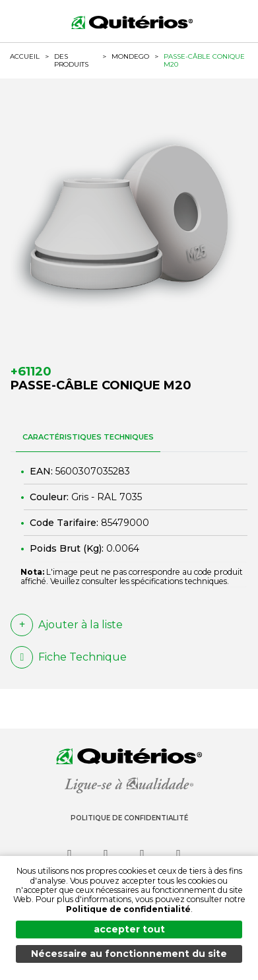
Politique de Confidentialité (129, 818)
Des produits (71, 60)
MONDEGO (130, 57)
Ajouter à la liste (67, 625)
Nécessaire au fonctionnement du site (129, 954)
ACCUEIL (25, 57)
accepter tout (129, 929)
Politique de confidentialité (128, 909)
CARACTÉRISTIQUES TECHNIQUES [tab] (88, 437)
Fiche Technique (69, 657)
